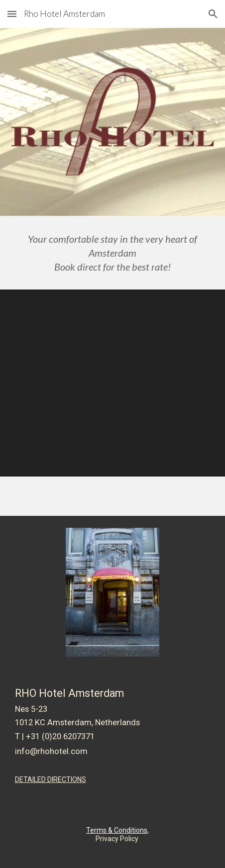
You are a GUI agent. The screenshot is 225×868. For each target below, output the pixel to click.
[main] (113, 253)
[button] (12, 14)
